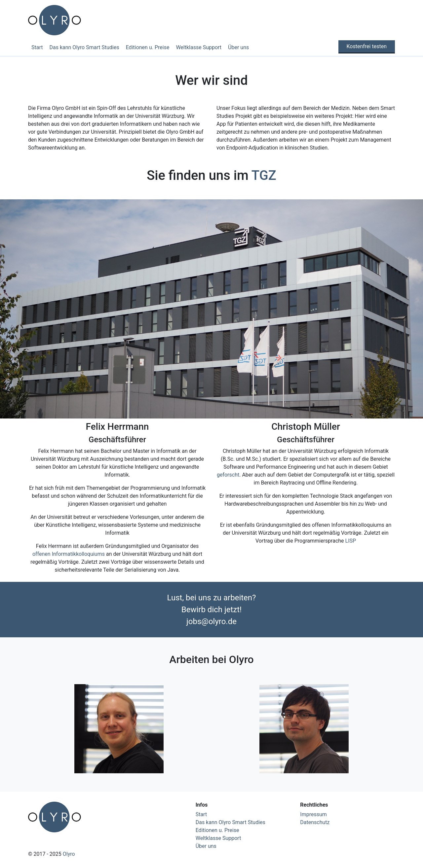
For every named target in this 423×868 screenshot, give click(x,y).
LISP (351, 541)
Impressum (313, 814)
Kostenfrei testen (367, 46)
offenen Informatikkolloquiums (69, 554)
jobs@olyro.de (211, 621)
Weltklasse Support (199, 47)
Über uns (238, 47)
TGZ (264, 175)
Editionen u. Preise (148, 47)
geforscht (228, 475)
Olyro (69, 854)
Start (37, 47)
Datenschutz (315, 822)
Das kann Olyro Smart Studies (84, 47)
